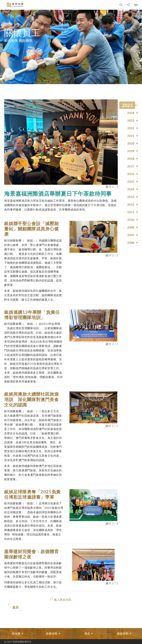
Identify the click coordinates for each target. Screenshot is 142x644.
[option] (18, 634)
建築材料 (124, 634)
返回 (15, 607)
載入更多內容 (63, 600)
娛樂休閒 (53, 634)
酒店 (89, 634)
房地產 (18, 634)
